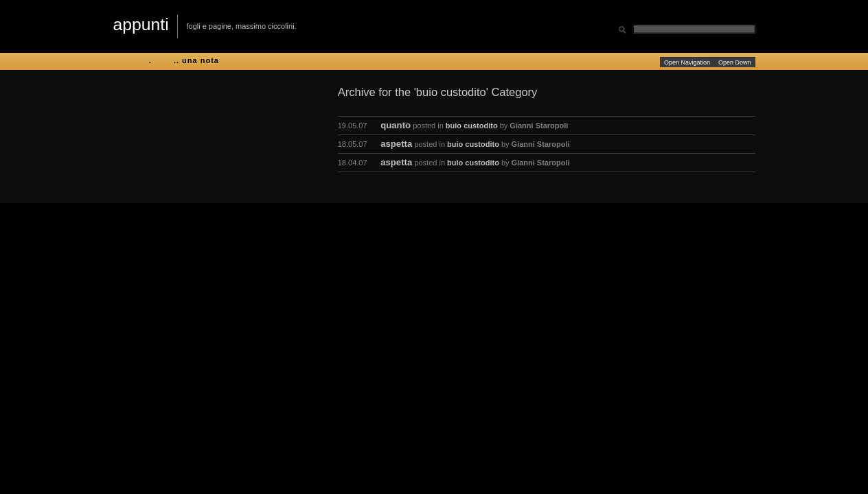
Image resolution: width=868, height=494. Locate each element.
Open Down (735, 62)
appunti (141, 24)
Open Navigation (687, 62)
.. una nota (196, 60)
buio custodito (472, 126)
